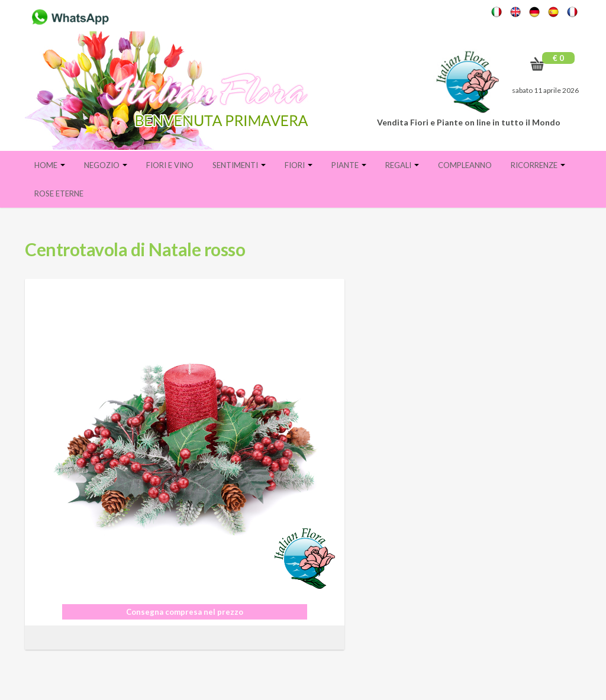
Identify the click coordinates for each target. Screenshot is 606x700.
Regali (402, 165)
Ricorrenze (538, 165)
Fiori (299, 165)
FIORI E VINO (170, 165)
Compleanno (465, 165)
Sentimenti (239, 165)
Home (50, 165)
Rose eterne (59, 193)
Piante (349, 165)
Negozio (106, 165)
